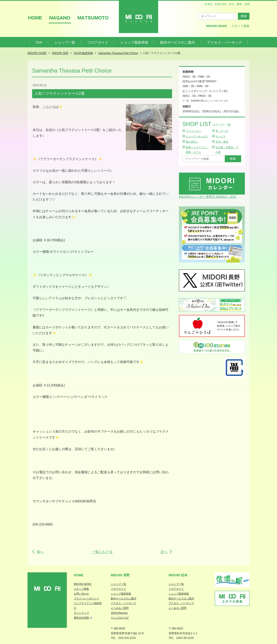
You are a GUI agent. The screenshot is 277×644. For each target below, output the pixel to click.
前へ (40, 552)
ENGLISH (221, 4)
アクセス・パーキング (225, 42)
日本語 (208, 4)
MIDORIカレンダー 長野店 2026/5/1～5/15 (208, 197)
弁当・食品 (222, 142)
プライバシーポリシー (86, 598)
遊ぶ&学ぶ (192, 142)
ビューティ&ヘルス (197, 136)
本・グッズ (222, 131)
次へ (164, 552)
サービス (221, 136)
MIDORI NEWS (83, 584)
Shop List (207, 124)
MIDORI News (217, 26)
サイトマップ (81, 613)
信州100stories (119, 613)
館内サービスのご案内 (178, 42)
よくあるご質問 (120, 608)
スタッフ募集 (240, 26)
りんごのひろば (120, 618)
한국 (231, 4)
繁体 (239, 4)
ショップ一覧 (65, 42)
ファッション (194, 131)
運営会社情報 (81, 618)
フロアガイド (98, 42)
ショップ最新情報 (134, 42)
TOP (39, 42)
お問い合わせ (81, 594)
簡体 (247, 4)
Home (79, 575)
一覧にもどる (102, 552)
